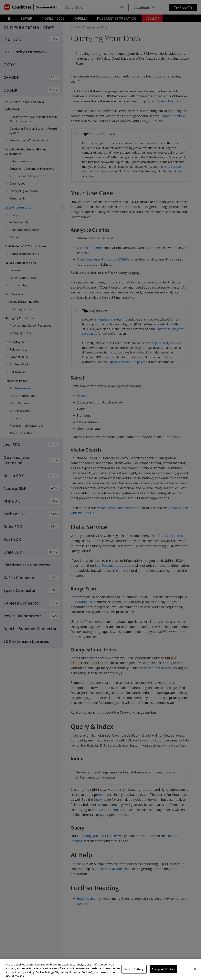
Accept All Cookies (163, 969)
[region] (100, 969)
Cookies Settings (134, 969)
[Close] (195, 969)
